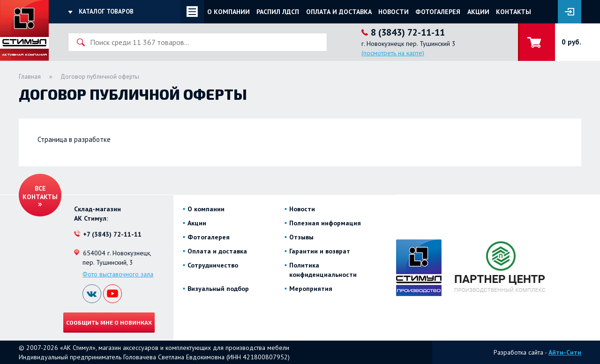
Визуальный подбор (218, 289)
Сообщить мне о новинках (109, 322)
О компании (229, 12)
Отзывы (301, 237)
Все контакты (40, 193)
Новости (394, 12)
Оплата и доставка (339, 12)
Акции (478, 12)
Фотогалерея (438, 12)
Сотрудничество (213, 265)
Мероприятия (311, 289)
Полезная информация (325, 223)
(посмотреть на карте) (393, 53)
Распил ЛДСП (278, 12)
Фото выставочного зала (118, 274)
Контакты (514, 12)
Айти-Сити (565, 352)
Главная (30, 77)
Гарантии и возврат (320, 251)
